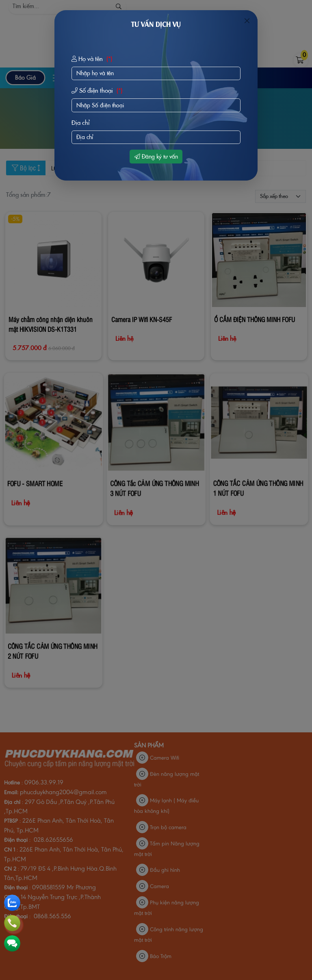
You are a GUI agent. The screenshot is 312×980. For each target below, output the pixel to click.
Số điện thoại (98, 91)
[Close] (247, 21)
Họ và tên (93, 59)
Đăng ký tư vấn (156, 157)
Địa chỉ (81, 123)
